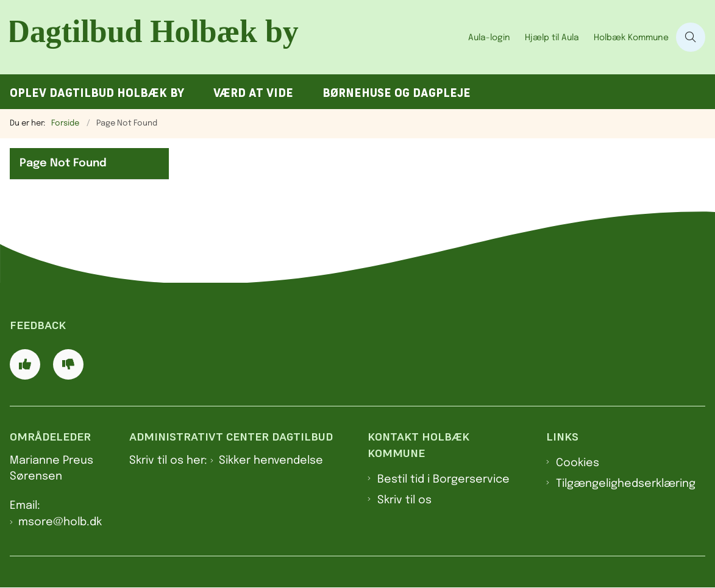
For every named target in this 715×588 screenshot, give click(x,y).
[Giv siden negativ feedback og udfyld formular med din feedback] (68, 364)
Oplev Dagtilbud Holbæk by (97, 93)
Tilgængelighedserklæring (626, 484)
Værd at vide (253, 93)
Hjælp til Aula (552, 38)
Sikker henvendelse (271, 461)
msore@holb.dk (60, 522)
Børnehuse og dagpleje (397, 93)
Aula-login (489, 38)
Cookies (578, 463)
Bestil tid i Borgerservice (443, 480)
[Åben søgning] (691, 37)
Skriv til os (404, 500)
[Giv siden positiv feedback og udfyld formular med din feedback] (25, 364)
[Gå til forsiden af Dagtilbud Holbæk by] (230, 37)
